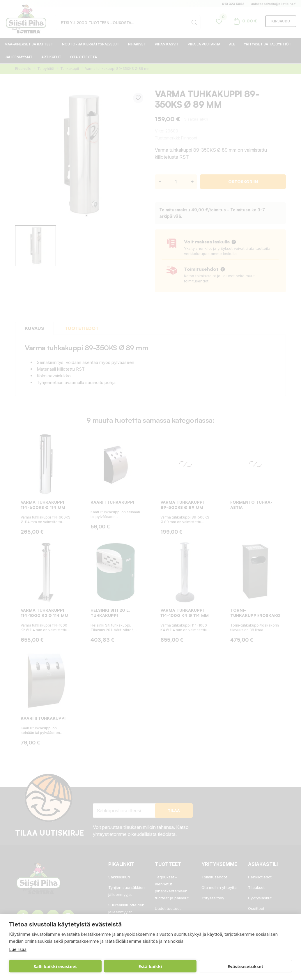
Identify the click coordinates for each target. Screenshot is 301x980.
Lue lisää (18, 949)
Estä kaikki (95, 966)
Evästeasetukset (153, 966)
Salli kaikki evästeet (37, 966)
